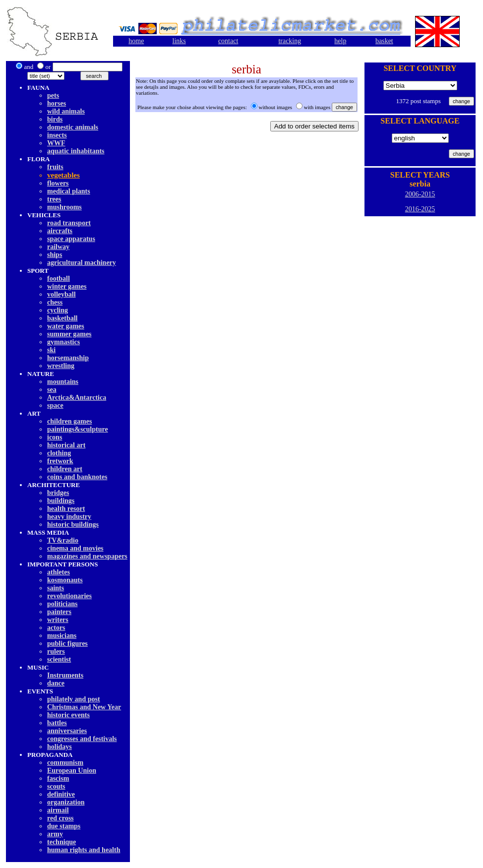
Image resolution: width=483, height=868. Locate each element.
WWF (56, 143)
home (136, 41)
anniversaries (67, 731)
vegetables (63, 175)
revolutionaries (69, 596)
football (59, 279)
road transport (69, 223)
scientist (59, 659)
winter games (67, 286)
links (179, 41)
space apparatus (71, 239)
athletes (59, 572)
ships (55, 255)
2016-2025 (420, 209)
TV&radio (63, 540)
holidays (60, 747)
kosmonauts (65, 580)
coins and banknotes (77, 477)
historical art (66, 445)
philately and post (74, 699)
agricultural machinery (82, 263)
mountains (63, 382)
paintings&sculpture (78, 429)
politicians (62, 604)
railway (58, 247)
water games (66, 326)
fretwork (60, 461)
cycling (58, 310)
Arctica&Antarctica (77, 398)
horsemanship (68, 358)
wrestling (61, 366)
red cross (60, 818)
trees (54, 199)
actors (56, 628)
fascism (58, 778)
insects (57, 135)
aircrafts (60, 231)
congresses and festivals (82, 739)
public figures (67, 644)
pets (53, 95)
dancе (56, 683)
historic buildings (73, 525)
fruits (55, 167)
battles (57, 723)
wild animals (66, 111)
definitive (61, 794)
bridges (58, 493)
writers (58, 620)
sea (52, 390)
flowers (58, 183)
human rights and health (84, 850)
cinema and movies (75, 548)
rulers (56, 651)
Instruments (65, 675)
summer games (69, 334)
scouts (56, 786)
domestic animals (73, 127)
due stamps (64, 826)
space (55, 405)
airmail (58, 810)
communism (65, 763)
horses (57, 103)
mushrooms (64, 207)
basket (384, 41)
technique (61, 842)
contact (228, 41)
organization (66, 802)
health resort (66, 509)
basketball (62, 318)
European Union (72, 771)
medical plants (69, 191)
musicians (62, 636)
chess (55, 302)
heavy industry (69, 517)
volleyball (61, 294)
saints (56, 588)
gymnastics (63, 342)
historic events (68, 715)
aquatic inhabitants (76, 151)
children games (69, 421)
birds (55, 119)
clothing (59, 453)
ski (51, 350)
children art (65, 469)
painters (59, 612)
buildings (61, 501)
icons (55, 437)
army (55, 834)
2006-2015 (420, 194)
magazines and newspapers (87, 556)
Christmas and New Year (84, 707)
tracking (290, 41)
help (340, 41)
